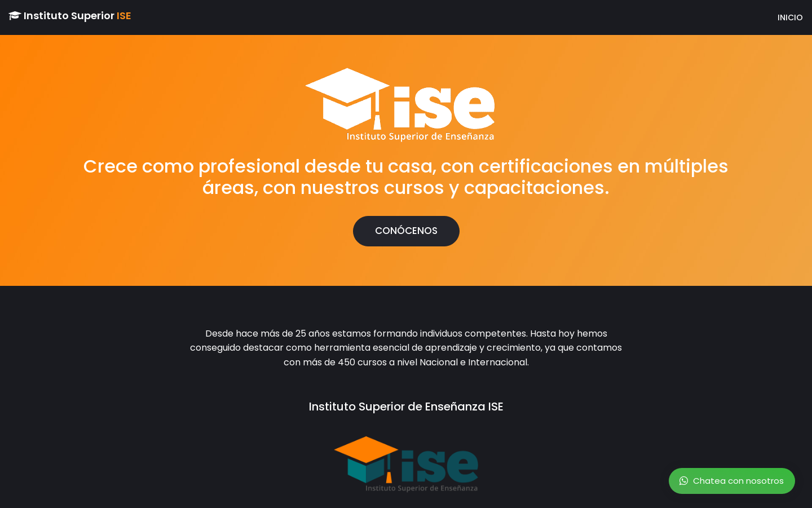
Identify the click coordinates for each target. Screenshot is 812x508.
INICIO (777, 17)
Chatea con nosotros (732, 481)
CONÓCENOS (406, 231)
